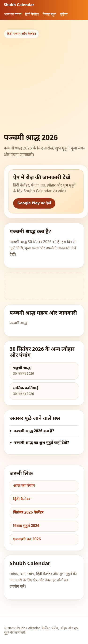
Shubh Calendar (19, 5)
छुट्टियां (64, 15)
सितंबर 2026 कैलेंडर (28, 513)
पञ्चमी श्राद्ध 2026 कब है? (34, 431)
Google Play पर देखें (34, 204)
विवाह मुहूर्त (50, 15)
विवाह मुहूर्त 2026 (26, 526)
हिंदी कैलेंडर (32, 15)
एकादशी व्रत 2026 (27, 539)
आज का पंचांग (13, 15)
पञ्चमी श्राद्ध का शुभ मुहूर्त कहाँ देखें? (41, 443)
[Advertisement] (44, 85)
